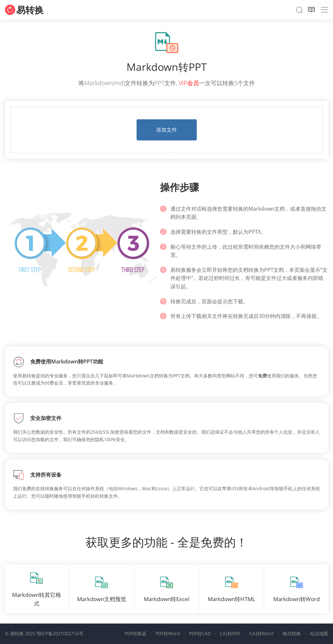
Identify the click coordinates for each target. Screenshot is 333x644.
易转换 (30, 10)
